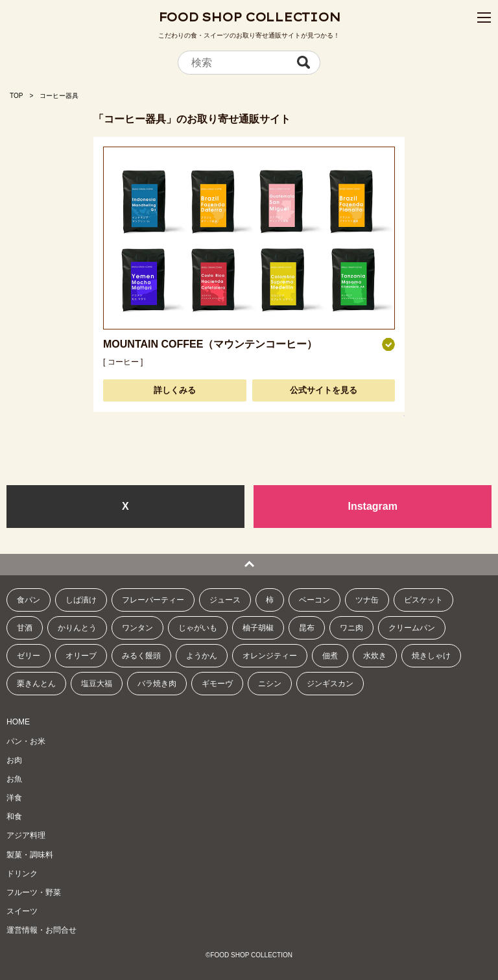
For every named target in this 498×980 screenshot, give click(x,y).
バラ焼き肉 (157, 684)
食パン (29, 600)
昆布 (307, 628)
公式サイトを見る (324, 390)
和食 (14, 817)
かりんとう (77, 628)
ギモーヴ (217, 684)
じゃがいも (198, 628)
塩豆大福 (97, 684)
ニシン (270, 684)
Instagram (372, 506)
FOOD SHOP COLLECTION (249, 17)
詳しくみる (175, 390)
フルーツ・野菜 (34, 892)
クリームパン (412, 628)
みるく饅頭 (141, 656)
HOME (18, 722)
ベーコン (314, 600)
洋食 (14, 798)
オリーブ (81, 656)
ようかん (202, 656)
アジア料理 (26, 835)
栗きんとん (36, 684)
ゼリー (29, 656)
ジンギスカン (330, 684)
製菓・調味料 (30, 855)
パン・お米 (26, 741)
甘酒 (25, 628)
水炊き (375, 656)
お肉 (14, 760)
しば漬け (81, 600)
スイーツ (22, 911)
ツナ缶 (367, 600)
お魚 (14, 779)
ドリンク (22, 874)
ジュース (225, 600)
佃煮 (330, 656)
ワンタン (137, 628)
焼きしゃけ (431, 656)
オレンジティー (270, 656)
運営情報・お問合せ (41, 930)
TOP (16, 96)
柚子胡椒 (258, 628)
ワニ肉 (351, 628)
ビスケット (423, 600)
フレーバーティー (153, 600)
